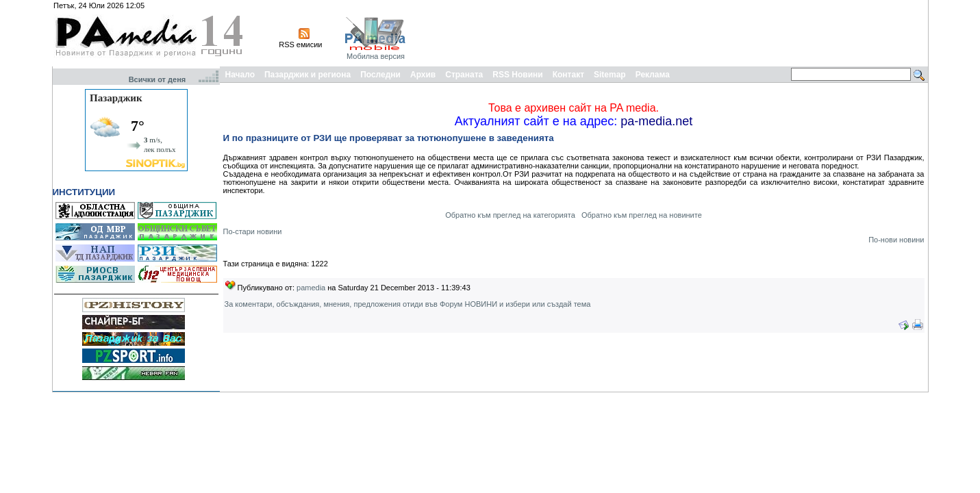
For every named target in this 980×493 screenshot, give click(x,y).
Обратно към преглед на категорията (510, 215)
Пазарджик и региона (307, 75)
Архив (423, 75)
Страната (464, 75)
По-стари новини (253, 231)
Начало (240, 75)
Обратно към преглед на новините (642, 215)
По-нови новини (896, 240)
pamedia (311, 288)
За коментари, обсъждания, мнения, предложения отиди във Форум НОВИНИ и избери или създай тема (408, 304)
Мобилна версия (376, 56)
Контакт (568, 75)
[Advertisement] (677, 33)
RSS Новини (517, 75)
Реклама (653, 75)
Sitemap (610, 75)
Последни (380, 75)
